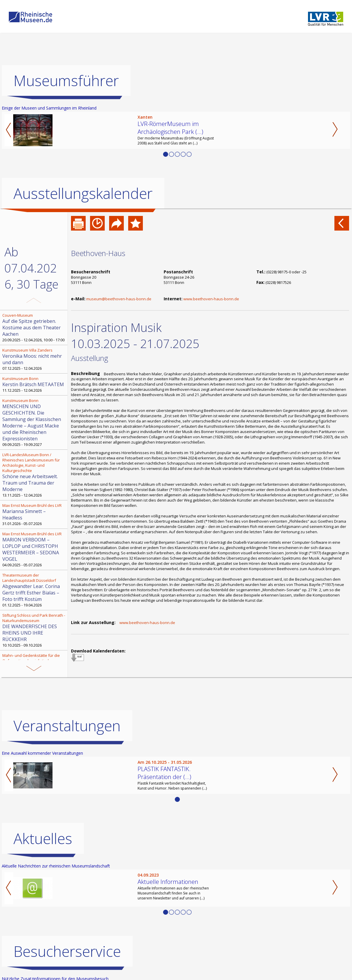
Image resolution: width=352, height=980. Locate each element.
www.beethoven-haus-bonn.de (211, 299)
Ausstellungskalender (83, 193)
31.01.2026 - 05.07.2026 (34, 514)
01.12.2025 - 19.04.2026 (34, 590)
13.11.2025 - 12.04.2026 (34, 475)
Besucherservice (67, 951)
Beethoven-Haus (98, 253)
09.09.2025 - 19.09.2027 (34, 422)
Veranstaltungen (67, 726)
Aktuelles (43, 838)
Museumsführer (66, 81)
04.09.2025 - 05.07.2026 (34, 549)
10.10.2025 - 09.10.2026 (34, 630)
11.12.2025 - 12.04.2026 (34, 384)
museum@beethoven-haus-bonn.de (119, 299)
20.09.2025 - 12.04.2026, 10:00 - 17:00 (34, 328)
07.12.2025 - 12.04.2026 (34, 359)
